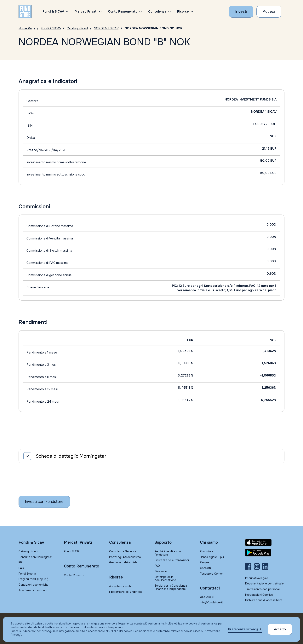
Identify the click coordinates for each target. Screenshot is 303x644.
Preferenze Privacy (243, 629)
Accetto (280, 629)
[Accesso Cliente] (269, 12)
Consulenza (157, 11)
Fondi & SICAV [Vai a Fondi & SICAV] (51, 28)
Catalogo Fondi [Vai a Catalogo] (77, 28)
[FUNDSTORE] (25, 12)
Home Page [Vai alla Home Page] (27, 28)
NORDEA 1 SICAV (106, 28)
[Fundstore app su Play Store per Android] (265, 553)
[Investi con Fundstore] (241, 12)
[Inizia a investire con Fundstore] (44, 502)
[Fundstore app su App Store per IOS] (265, 543)
